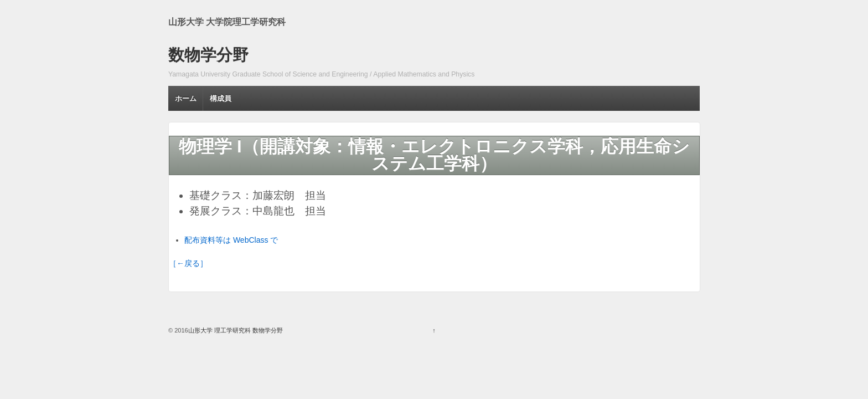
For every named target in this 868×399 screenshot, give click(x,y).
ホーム (186, 98)
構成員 (221, 98)
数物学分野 (208, 55)
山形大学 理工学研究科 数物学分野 (236, 330)
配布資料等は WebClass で (231, 240)
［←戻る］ (188, 263)
